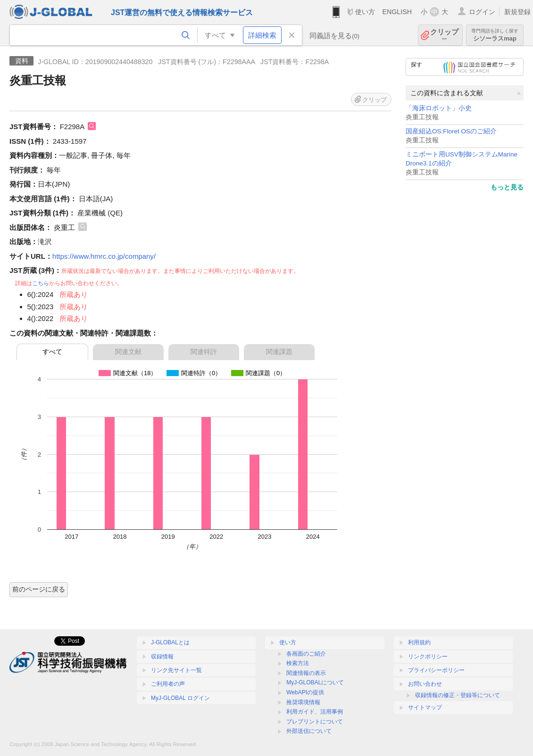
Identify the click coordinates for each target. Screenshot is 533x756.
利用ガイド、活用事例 (315, 712)
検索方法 (298, 663)
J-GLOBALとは (170, 642)
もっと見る (507, 187)
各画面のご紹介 (306, 654)
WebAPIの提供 (305, 692)
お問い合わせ (425, 684)
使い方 (365, 12)
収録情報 (162, 657)
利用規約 (419, 642)
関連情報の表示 (306, 673)
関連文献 (128, 352)
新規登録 (517, 12)
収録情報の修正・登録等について (458, 695)
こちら (41, 283)
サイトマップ (425, 707)
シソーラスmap (495, 35)
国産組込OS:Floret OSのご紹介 (451, 131)
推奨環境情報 (303, 702)
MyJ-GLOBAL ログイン (180, 698)
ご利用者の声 (168, 684)
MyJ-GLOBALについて (315, 682)
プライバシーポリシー (436, 670)
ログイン (482, 12)
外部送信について (309, 731)
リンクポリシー (428, 657)
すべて (52, 352)
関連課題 (279, 352)
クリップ (444, 35)
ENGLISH (397, 12)
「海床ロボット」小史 (439, 108)
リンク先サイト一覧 (176, 670)
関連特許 (204, 352)
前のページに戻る (39, 589)
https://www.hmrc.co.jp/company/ (104, 256)
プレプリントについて (315, 722)
